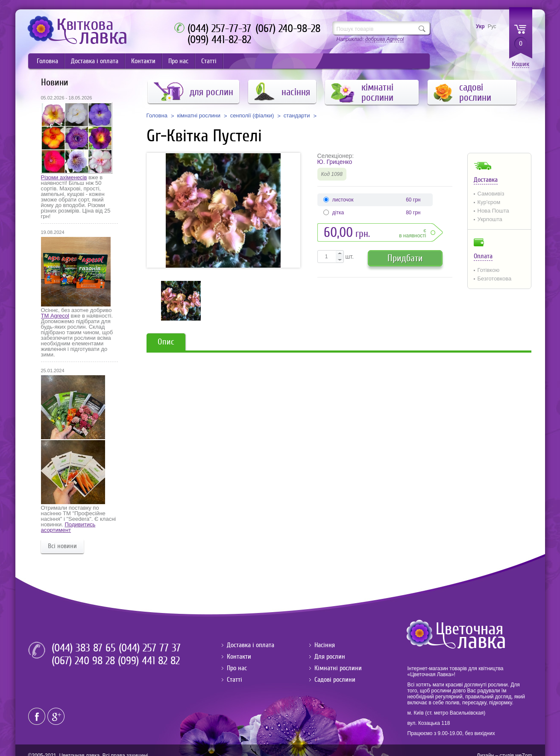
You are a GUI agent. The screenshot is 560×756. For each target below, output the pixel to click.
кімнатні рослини (199, 116)
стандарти (297, 116)
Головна (47, 61)
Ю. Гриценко (335, 162)
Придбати (405, 258)
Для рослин (330, 657)
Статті (209, 61)
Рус (492, 26)
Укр (480, 26)
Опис (166, 342)
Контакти (143, 61)
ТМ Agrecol (55, 316)
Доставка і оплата (95, 61)
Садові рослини (335, 680)
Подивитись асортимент (68, 527)
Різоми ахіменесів (64, 177)
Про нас (178, 61)
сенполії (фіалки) (252, 116)
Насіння (325, 645)
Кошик (520, 64)
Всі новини (62, 546)
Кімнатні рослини (338, 668)
